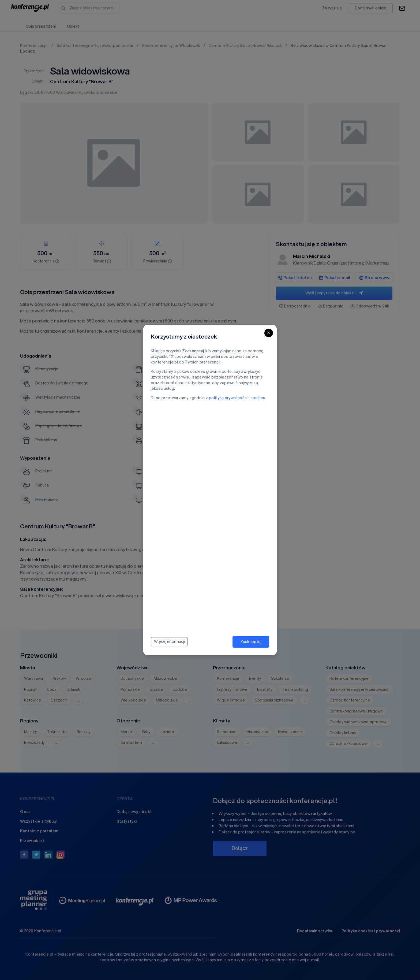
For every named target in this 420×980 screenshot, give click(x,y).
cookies (258, 398)
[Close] (269, 333)
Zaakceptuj (251, 641)
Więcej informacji (169, 641)
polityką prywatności (228, 398)
